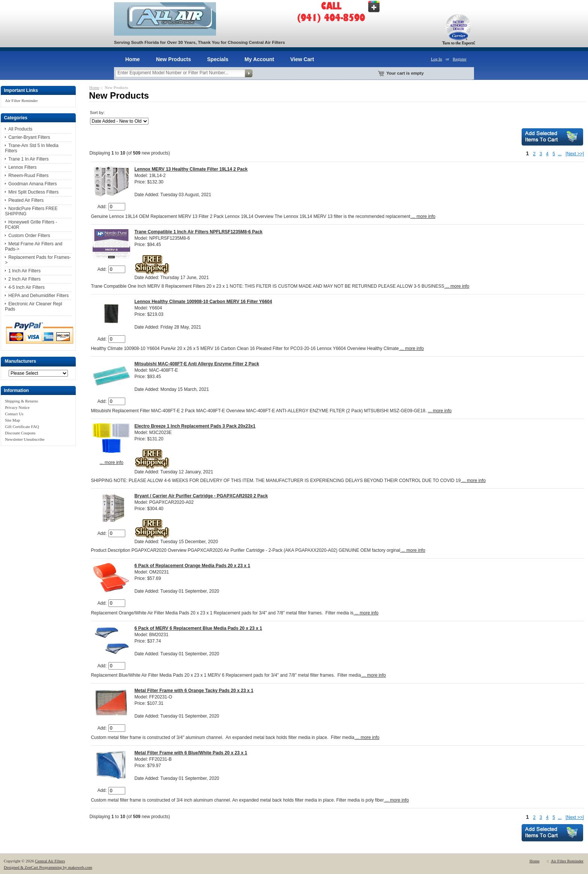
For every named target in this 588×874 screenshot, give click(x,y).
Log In (436, 59)
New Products (173, 59)
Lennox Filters (22, 167)
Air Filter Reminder (21, 101)
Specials (218, 59)
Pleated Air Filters (26, 200)
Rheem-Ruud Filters (28, 176)
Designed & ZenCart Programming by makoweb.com (48, 867)
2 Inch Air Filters (24, 279)
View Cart (302, 59)
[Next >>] (575, 154)
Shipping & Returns (21, 401)
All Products (20, 129)
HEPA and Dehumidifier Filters (38, 296)
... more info (423, 216)
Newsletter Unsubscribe (25, 439)
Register (460, 59)
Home (133, 59)
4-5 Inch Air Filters (26, 287)
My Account (259, 59)
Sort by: (97, 113)
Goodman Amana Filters (32, 184)
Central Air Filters (50, 861)
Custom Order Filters (29, 236)
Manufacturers (20, 362)
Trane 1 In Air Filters (28, 159)
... (559, 154)
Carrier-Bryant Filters (29, 137)
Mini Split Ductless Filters (33, 192)
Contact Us (14, 414)
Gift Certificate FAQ (22, 426)
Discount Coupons (20, 433)
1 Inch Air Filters (24, 271)
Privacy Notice (17, 407)
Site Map (12, 420)
